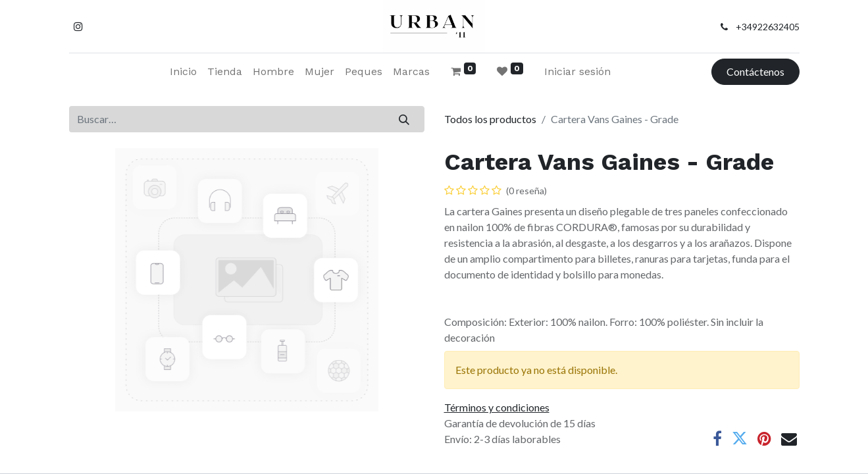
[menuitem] (183, 72)
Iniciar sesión (577, 71)
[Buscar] (404, 119)
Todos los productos (490, 119)
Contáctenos (755, 71)
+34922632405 (768, 27)
